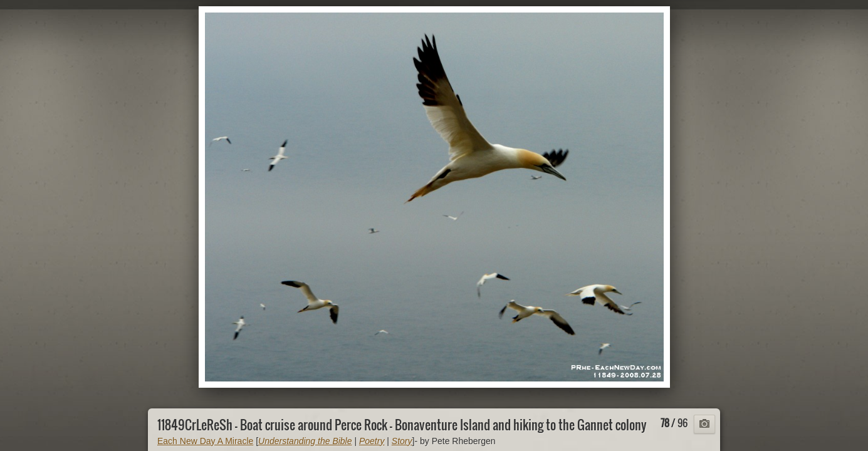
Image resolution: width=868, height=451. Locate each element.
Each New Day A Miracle (205, 441)
